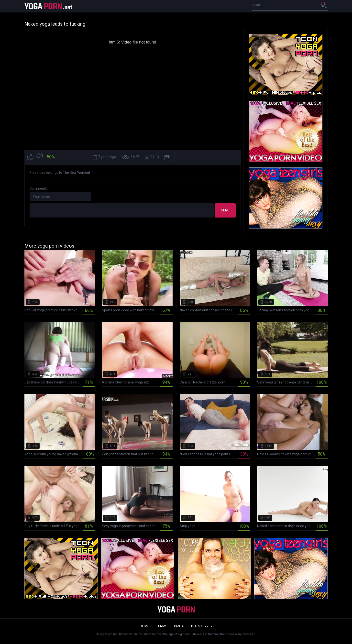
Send (225, 210)
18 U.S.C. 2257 (201, 626)
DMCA (179, 626)
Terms (162, 626)
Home (145, 626)
